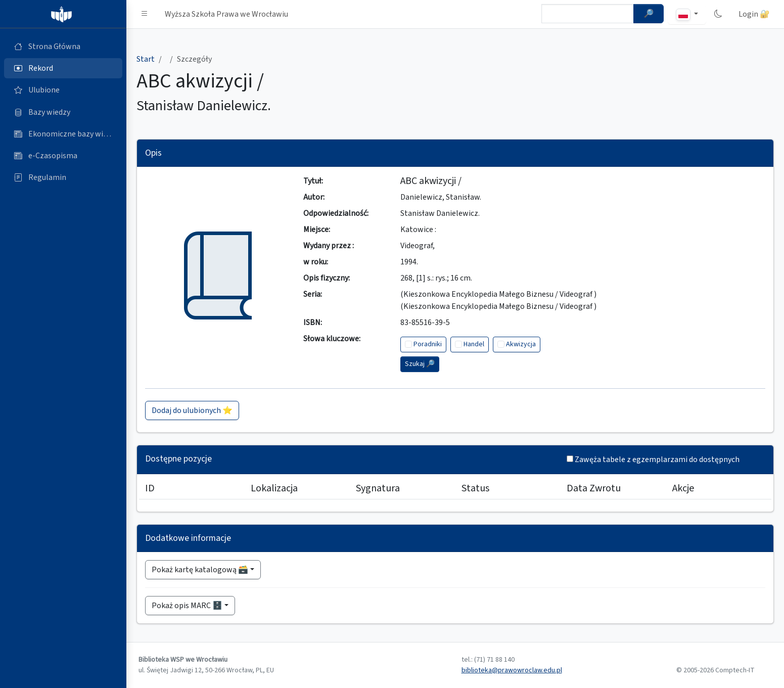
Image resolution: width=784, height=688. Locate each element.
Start (146, 59)
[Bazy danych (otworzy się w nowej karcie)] (63, 112)
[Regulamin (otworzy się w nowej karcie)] (63, 177)
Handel (474, 344)
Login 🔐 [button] (754, 14)
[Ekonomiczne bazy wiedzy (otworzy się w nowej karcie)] (63, 134)
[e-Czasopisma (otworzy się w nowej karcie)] (63, 156)
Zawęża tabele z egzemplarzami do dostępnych (657, 460)
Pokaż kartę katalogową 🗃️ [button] (200, 570)
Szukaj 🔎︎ (420, 364)
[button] (145, 14)
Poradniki (428, 344)
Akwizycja (521, 344)
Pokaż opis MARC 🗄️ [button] (187, 606)
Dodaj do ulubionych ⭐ (192, 410)
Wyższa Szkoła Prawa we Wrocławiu (226, 14)
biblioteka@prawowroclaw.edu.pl (512, 670)
